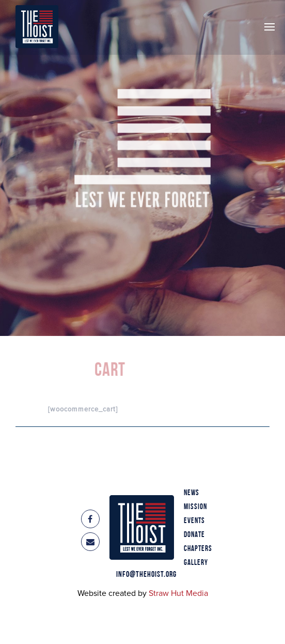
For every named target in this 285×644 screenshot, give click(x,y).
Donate (194, 535)
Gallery (196, 563)
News (192, 493)
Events (194, 521)
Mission (195, 507)
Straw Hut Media (178, 593)
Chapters (198, 549)
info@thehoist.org (146, 575)
